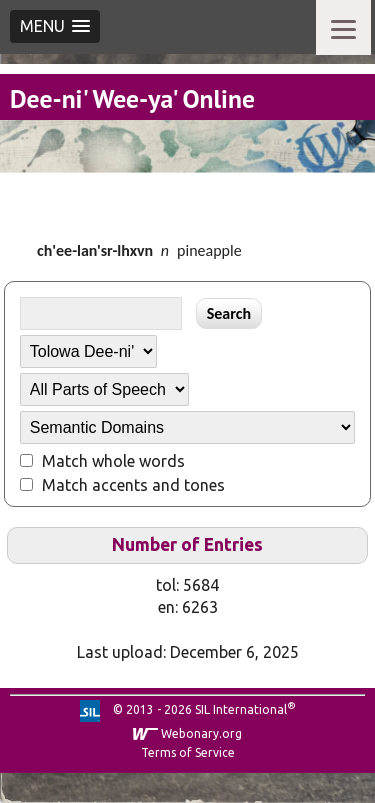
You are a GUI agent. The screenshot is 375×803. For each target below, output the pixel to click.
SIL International (241, 709)
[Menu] (343, 27)
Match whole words (113, 461)
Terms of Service (188, 752)
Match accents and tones (133, 485)
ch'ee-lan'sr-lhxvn (95, 250)
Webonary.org (201, 733)
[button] (55, 26)
